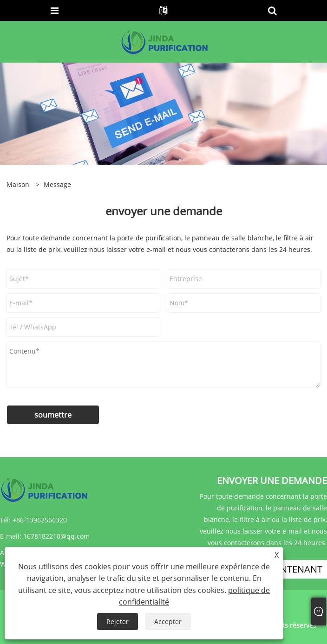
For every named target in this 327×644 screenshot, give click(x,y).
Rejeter (118, 621)
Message (57, 184)
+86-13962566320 (40, 520)
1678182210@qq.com (56, 536)
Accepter (168, 621)
